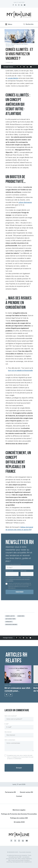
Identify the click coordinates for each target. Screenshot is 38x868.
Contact (19, 796)
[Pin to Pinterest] (24, 67)
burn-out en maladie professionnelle (20, 370)
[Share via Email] (31, 67)
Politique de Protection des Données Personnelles (19, 814)
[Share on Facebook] (17, 67)
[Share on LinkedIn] (27, 67)
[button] (6, 695)
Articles (8, 44)
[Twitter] (16, 5)
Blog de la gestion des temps (19, 44)
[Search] (28, 24)
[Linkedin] (22, 5)
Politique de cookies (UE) (19, 818)
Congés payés (21, 616)
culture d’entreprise (25, 202)
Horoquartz (9, 622)
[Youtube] (25, 5)
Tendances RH (10, 46)
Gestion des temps (10, 619)
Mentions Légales (19, 810)
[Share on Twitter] (21, 67)
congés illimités (13, 78)
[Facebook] (13, 5)
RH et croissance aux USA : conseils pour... (18, 689)
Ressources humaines (11, 625)
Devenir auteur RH (26, 792)
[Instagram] (19, 5)
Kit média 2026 (19, 822)
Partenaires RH (10, 792)
